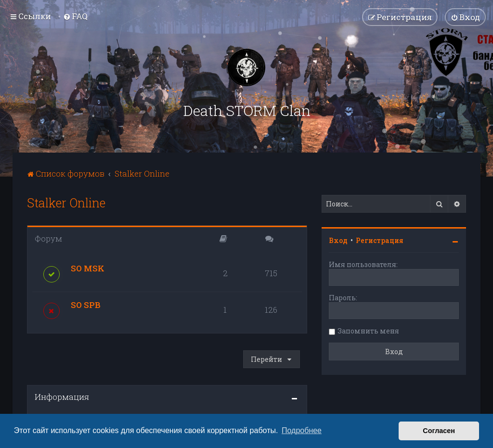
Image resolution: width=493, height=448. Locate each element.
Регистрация (380, 240)
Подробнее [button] (302, 430)
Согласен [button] (439, 431)
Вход (338, 240)
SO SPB (86, 305)
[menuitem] (75, 16)
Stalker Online (66, 203)
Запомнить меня (368, 331)
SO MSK (88, 268)
